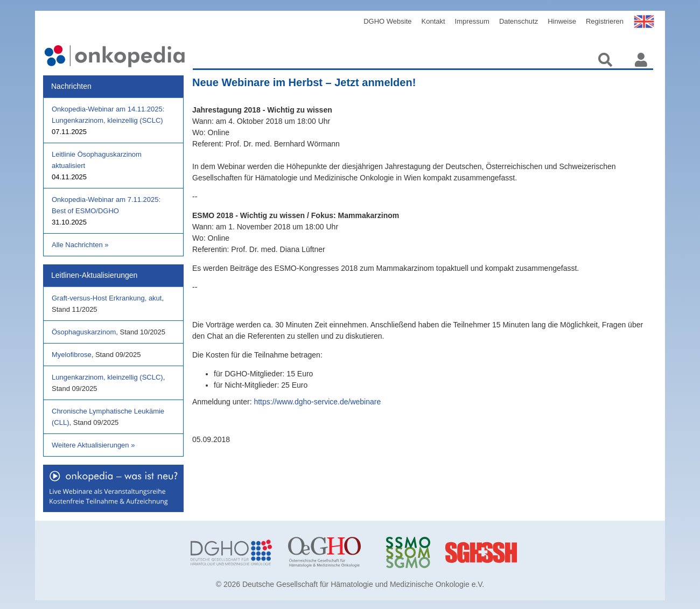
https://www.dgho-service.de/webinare (317, 402)
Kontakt (433, 21)
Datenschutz (519, 21)
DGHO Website (387, 21)
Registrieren (605, 21)
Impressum (472, 21)
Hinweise (562, 21)
